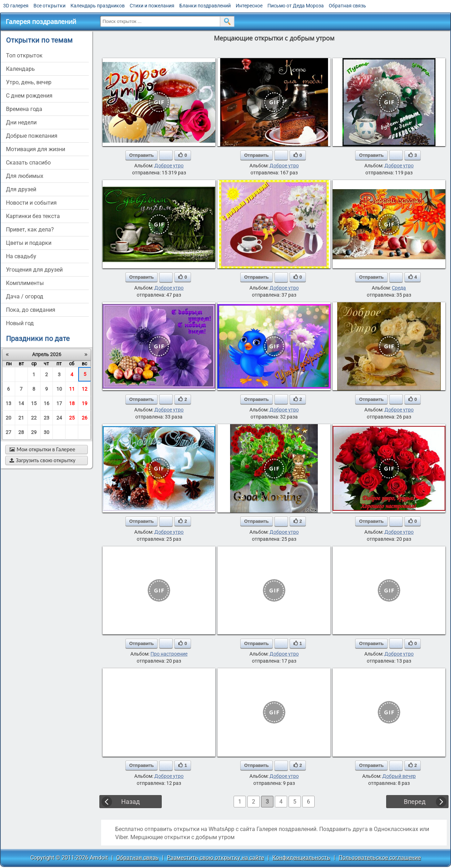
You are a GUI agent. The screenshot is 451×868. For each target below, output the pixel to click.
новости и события (31, 203)
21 (21, 418)
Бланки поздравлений (205, 6)
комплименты (25, 283)
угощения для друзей (34, 270)
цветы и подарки (29, 243)
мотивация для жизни (36, 149)
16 (47, 403)
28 (21, 432)
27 (8, 432)
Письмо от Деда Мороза (296, 6)
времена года (24, 109)
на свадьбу (21, 256)
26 (85, 418)
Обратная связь (347, 6)
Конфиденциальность (301, 858)
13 (8, 403)
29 (34, 432)
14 (21, 403)
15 (34, 403)
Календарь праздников (98, 6)
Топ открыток (24, 55)
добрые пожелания (32, 136)
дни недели (21, 122)
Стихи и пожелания (152, 6)
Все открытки (50, 6)
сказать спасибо (28, 163)
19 (85, 403)
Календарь (20, 69)
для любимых (25, 176)
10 (59, 389)
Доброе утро (169, 166)
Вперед (415, 802)
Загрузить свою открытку (42, 460)
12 (85, 389)
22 (34, 418)
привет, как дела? (30, 230)
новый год (20, 323)
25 (72, 418)
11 (72, 389)
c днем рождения (29, 96)
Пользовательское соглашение (380, 858)
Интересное (249, 6)
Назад (131, 802)
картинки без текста (33, 216)
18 (72, 403)
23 (47, 418)
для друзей (21, 189)
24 (59, 418)
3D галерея (16, 6)
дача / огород (25, 296)
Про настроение (169, 654)
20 (8, 418)
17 (59, 403)
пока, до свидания (31, 310)
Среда (399, 288)
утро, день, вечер (29, 82)
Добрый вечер (399, 776)
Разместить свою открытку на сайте (215, 858)
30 (47, 432)
